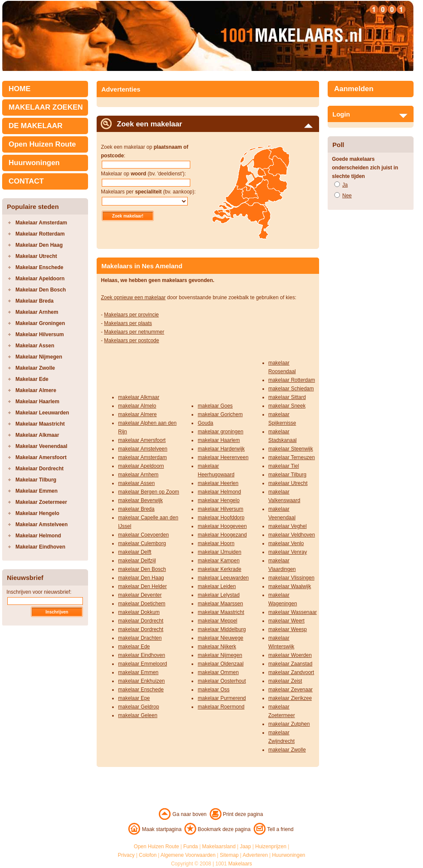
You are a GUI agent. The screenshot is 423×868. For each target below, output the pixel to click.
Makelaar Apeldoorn (40, 279)
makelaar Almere (137, 414)
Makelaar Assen (35, 346)
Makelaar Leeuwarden (42, 413)
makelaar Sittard (287, 397)
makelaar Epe (134, 698)
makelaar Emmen (138, 672)
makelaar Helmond (219, 492)
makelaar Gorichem (220, 414)
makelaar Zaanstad (291, 664)
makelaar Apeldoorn (141, 466)
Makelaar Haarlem (37, 402)
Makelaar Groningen (40, 323)
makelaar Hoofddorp (221, 518)
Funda (191, 847)
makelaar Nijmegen (220, 655)
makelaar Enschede (141, 690)
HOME (20, 89)
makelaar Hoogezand (222, 535)
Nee (347, 196)
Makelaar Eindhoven (40, 547)
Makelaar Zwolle (35, 368)
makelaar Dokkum (139, 612)
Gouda (205, 423)
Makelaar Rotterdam (40, 234)
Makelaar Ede (32, 379)
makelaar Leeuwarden (223, 578)
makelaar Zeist (285, 681)
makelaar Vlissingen (291, 578)
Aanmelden (354, 89)
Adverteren (255, 855)
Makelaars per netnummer (134, 332)
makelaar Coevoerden (143, 535)
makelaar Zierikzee (290, 698)
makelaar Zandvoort (291, 672)
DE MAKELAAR (36, 126)
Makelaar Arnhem (37, 312)
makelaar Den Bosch (142, 569)
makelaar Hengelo (218, 500)
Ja (345, 185)
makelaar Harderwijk (221, 449)
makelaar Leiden (217, 586)
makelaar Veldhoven (292, 535)
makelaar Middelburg (222, 629)
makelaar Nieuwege (220, 638)
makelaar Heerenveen (223, 457)
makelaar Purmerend (222, 698)
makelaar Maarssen (220, 604)
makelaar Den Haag (141, 578)
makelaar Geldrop (138, 707)
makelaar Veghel (288, 526)
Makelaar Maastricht (40, 424)
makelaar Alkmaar (139, 397)
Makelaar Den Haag (39, 245)
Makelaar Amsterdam (41, 223)
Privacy (126, 855)
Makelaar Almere (36, 390)
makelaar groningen (220, 432)
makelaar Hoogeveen (222, 526)
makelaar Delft (135, 552)
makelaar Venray (288, 552)
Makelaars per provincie (131, 315)
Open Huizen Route (42, 144)
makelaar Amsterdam (142, 457)
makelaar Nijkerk (217, 647)
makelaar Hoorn (216, 543)
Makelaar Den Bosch (41, 290)
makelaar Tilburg (288, 475)
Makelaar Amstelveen (42, 524)
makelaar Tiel (284, 466)
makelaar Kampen (218, 561)
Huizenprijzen (271, 847)
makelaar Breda (136, 509)
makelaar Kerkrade (219, 569)
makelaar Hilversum (220, 509)
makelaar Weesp (288, 629)
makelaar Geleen (138, 715)
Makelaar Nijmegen (39, 357)
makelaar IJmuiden (219, 552)
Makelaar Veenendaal (41, 446)
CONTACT (26, 181)
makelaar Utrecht (288, 483)
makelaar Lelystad (218, 595)
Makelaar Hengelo (37, 513)
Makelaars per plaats (128, 323)
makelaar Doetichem (142, 604)
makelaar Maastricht (221, 612)
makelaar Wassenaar (293, 612)
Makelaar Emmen (37, 491)
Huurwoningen (34, 163)
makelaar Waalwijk (290, 586)
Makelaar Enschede (39, 267)
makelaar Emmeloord (143, 664)
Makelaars (240, 864)
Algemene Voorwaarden (188, 855)
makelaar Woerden (290, 655)
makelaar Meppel (217, 621)
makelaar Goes (215, 406)
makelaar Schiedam (291, 389)
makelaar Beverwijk (140, 500)
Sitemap (229, 855)
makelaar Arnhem (138, 475)
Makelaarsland (219, 847)
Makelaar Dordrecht (40, 469)
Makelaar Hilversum (40, 334)
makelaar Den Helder (142, 586)
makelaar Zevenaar (291, 690)
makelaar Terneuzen (292, 457)
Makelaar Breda (35, 301)
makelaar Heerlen (218, 483)
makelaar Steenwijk (291, 449)
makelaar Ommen (218, 672)
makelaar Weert (286, 621)
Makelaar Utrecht (36, 256)
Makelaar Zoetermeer (41, 502)
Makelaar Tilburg (36, 480)
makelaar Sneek (287, 406)
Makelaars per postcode (131, 340)
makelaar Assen (136, 483)
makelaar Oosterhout (222, 681)
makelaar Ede (134, 647)
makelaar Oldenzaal (221, 664)
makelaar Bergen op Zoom (149, 492)
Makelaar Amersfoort (41, 457)
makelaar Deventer (140, 595)
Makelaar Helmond (38, 536)
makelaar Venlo (286, 543)
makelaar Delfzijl (137, 561)
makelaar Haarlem (219, 440)
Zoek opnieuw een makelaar (133, 298)
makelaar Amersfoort (142, 440)
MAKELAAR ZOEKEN (46, 107)
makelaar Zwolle (287, 750)
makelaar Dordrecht (141, 621)
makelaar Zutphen (289, 724)
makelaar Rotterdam (292, 380)
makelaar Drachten (140, 638)
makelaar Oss (213, 690)
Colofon (148, 855)
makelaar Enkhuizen (142, 681)
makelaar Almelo (137, 406)
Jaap (245, 847)
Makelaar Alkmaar (37, 435)
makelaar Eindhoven (142, 655)
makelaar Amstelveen (143, 449)
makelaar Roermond (221, 707)
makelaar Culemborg (142, 543)
